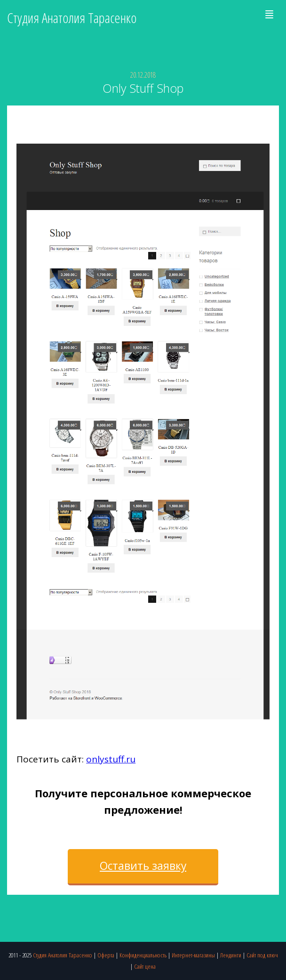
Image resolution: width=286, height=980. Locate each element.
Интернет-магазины (193, 955)
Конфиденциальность (143, 955)
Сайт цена (145, 966)
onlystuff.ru (111, 759)
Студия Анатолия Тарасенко (63, 955)
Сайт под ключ (262, 955)
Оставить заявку (143, 866)
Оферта (106, 955)
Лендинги (231, 955)
